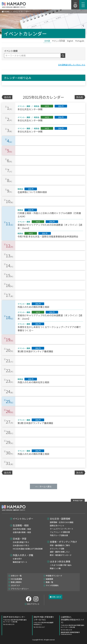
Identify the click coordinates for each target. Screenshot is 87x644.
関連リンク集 (55, 568)
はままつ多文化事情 (60, 562)
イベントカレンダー (23, 519)
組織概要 (50, 579)
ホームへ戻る (46, 486)
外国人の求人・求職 (23, 555)
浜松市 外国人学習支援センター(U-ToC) (44, 622)
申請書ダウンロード (54, 576)
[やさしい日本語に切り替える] (58, 41)
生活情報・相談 (21, 525)
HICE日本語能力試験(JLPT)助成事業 (28, 549)
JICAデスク (15, 585)
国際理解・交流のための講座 (62, 522)
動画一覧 (50, 582)
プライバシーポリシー (20, 589)
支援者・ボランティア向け (63, 542)
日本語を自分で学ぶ (21, 545)
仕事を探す (17, 559)
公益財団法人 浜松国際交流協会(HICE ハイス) (73, 625)
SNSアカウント (33, 604)
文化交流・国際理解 (60, 519)
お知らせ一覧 (16, 576)
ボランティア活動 (57, 549)
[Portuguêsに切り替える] (80, 41)
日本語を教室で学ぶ (21, 542)
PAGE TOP (78, 501)
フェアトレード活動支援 (60, 532)
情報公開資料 (16, 582)
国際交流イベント (57, 526)
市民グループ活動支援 (59, 535)
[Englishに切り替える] (70, 41)
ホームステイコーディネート (62, 529)
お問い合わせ (56, 597)
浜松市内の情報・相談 (22, 529)
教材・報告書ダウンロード (61, 555)
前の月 (8, 97)
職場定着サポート (20, 562)
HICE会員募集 (16, 579)
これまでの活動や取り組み (61, 565)
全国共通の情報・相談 (22, 532)
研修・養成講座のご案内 (60, 545)
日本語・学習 (20, 539)
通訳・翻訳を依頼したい (60, 552)
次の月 (79, 97)
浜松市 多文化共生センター (15, 620)
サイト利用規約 (52, 585)
